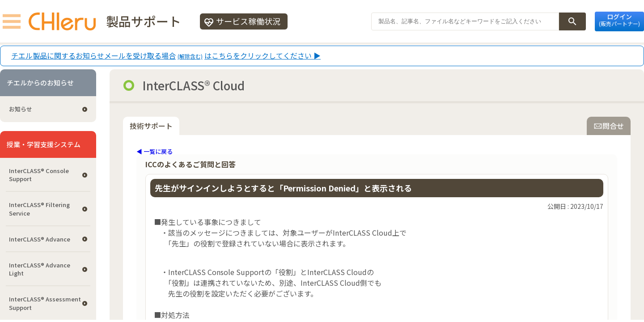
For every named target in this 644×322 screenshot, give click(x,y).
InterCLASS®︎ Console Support (39, 175)
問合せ (609, 126)
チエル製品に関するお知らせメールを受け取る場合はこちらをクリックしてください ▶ (166, 56)
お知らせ (21, 109)
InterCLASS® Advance (40, 239)
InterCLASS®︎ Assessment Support (45, 303)
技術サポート (151, 126)
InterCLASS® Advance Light (40, 269)
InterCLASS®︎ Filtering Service (39, 209)
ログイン (619, 20)
